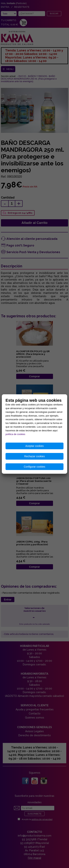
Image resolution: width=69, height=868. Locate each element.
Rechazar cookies (34, 456)
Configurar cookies (34, 467)
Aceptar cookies (35, 446)
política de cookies (15, 434)
